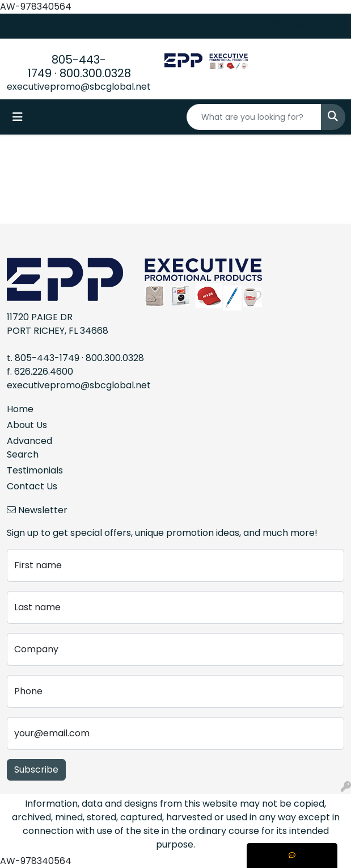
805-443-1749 (47, 358)
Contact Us (32, 486)
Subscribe (36, 770)
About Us (27, 425)
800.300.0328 (95, 73)
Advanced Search (29, 448)
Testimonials (35, 470)
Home (20, 409)
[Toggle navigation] (18, 117)
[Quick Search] (254, 117)
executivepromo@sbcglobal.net (79, 87)
